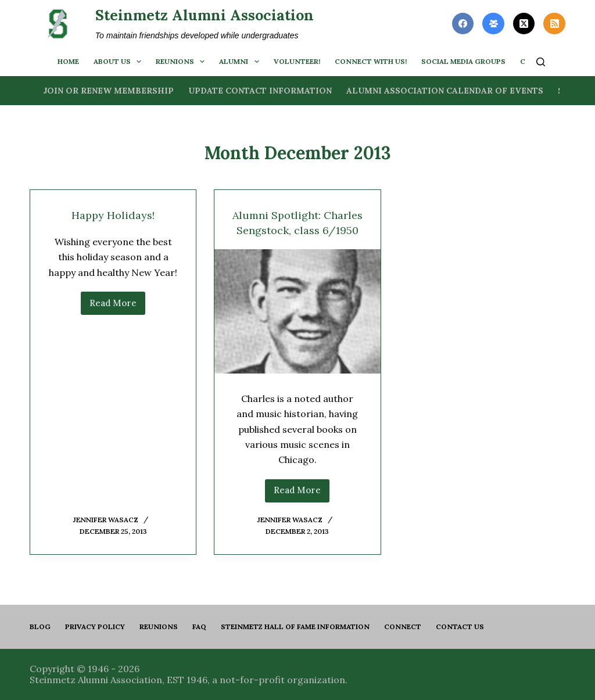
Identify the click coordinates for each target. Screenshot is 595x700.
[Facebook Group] (493, 24)
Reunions (182, 62)
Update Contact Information (260, 91)
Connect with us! (371, 61)
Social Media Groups (463, 61)
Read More (117, 306)
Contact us (460, 627)
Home (68, 61)
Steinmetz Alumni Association (205, 15)
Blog (40, 627)
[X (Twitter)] (524, 24)
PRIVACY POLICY (95, 627)
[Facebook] (463, 24)
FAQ (199, 627)
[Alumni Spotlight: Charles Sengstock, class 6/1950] (297, 326)
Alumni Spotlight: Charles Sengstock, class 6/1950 (297, 230)
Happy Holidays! (113, 215)
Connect (403, 627)
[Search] (541, 62)
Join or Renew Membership (108, 91)
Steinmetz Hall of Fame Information (295, 627)
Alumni (241, 62)
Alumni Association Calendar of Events (445, 91)
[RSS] (554, 24)
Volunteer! (297, 61)
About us (120, 62)
